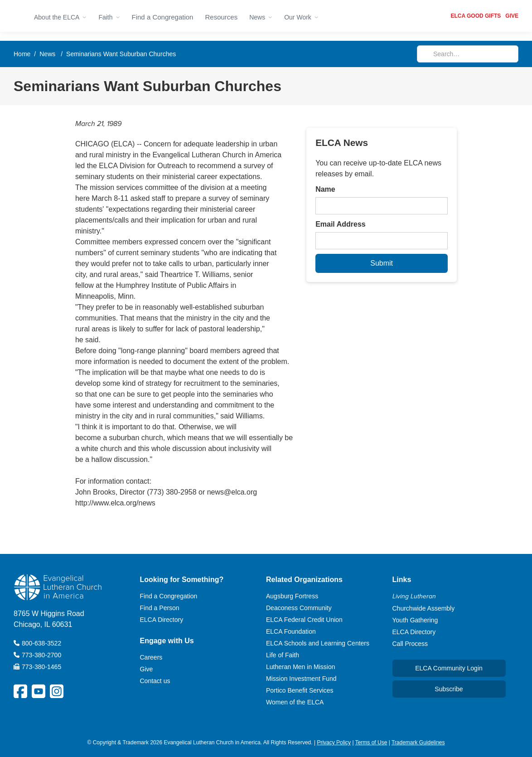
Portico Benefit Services (300, 690)
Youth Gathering (415, 620)
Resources (221, 17)
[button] (60, 16)
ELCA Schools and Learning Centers (318, 643)
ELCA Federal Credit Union (304, 620)
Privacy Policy (334, 742)
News (47, 54)
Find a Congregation (163, 17)
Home (22, 54)
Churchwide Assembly (424, 608)
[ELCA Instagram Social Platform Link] (57, 691)
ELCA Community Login (449, 668)
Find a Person (160, 608)
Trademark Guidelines (418, 742)
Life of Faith (283, 655)
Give (147, 669)
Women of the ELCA (295, 702)
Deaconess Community (299, 608)
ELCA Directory (162, 620)
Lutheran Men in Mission (301, 667)
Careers (151, 657)
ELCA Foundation (291, 631)
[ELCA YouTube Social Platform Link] (39, 691)
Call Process (410, 644)
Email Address (341, 224)
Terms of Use (371, 742)
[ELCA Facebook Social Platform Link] (20, 691)
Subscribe (449, 689)
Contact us (155, 681)
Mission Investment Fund (301, 679)
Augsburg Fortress (292, 596)
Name (325, 189)
